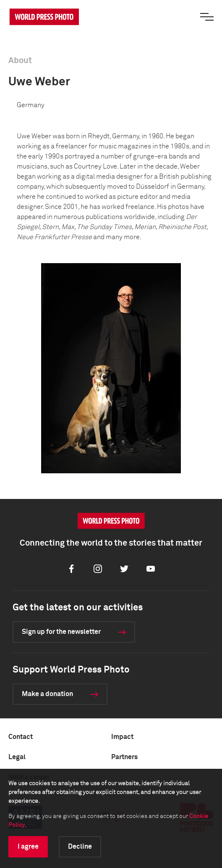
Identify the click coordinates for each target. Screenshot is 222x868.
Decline (80, 847)
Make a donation (47, 694)
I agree (28, 847)
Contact (21, 737)
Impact (122, 737)
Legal (17, 757)
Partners (124, 757)
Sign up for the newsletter (61, 632)
